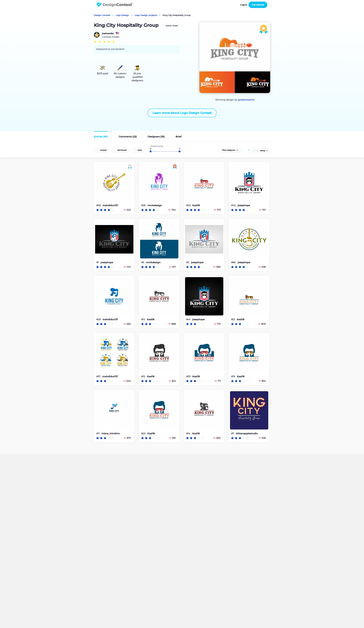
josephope (244, 205)
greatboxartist (246, 100)
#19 (233, 376)
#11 (98, 433)
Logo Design (122, 15)
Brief (179, 137)
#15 (143, 376)
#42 (234, 205)
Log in (244, 5)
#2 (188, 262)
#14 (189, 433)
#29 (99, 319)
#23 (189, 205)
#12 (143, 319)
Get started (258, 5)
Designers (156, 137)
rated (140, 150)
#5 (143, 262)
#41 (189, 319)
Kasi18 (196, 205)
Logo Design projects (146, 15)
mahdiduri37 (110, 205)
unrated (103, 150)
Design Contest (102, 15)
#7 (233, 433)
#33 (189, 376)
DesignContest (115, 5)
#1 (98, 262)
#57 (99, 376)
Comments (128, 137)
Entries (101, 137)
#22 (144, 433)
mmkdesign (155, 205)
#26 (144, 205)
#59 (99, 205)
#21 (233, 319)
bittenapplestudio (247, 434)
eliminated (122, 150)
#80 (234, 262)
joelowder (108, 34)
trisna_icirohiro (111, 434)
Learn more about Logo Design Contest (182, 113)
